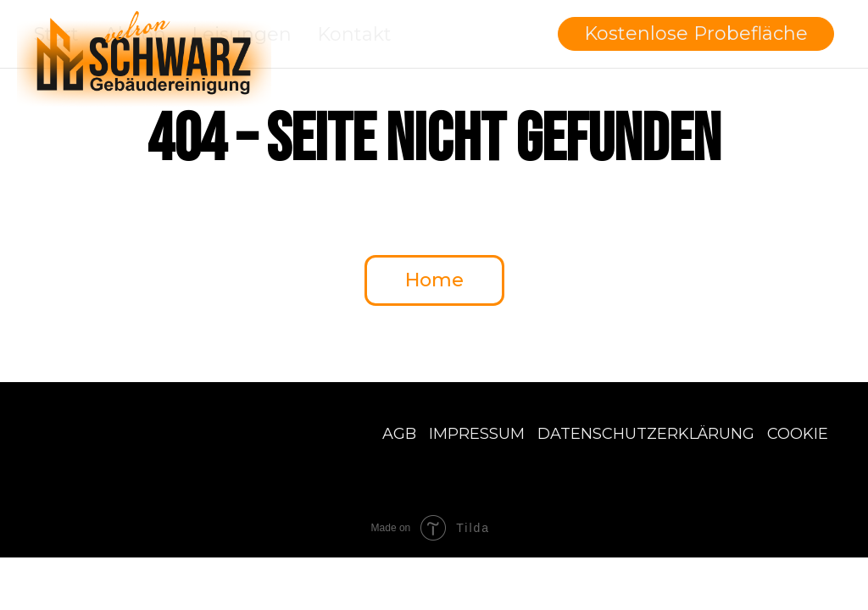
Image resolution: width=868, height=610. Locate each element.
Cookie (798, 434)
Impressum (477, 434)
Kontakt (354, 34)
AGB (399, 434)
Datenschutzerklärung (646, 434)
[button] (696, 34)
